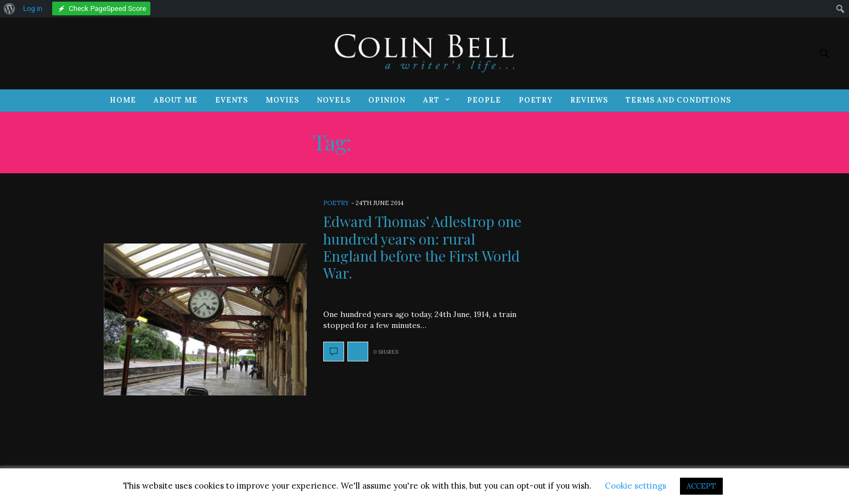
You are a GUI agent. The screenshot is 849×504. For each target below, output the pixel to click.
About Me (176, 100)
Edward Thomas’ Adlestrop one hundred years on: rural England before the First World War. (422, 247)
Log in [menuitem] (33, 9)
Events (232, 100)
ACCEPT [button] (701, 486)
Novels (334, 100)
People (484, 100)
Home (123, 100)
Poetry (536, 100)
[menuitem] (10, 9)
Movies (282, 100)
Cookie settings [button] (636, 486)
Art (431, 100)
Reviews (589, 100)
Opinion (387, 100)
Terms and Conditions (678, 100)
